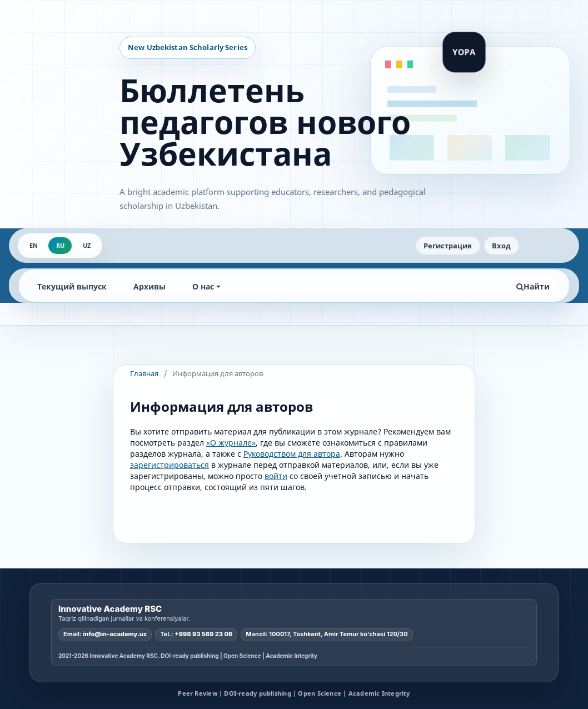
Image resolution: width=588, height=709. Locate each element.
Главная (144, 373)
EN (34, 245)
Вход (501, 246)
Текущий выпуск (72, 286)
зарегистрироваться (170, 465)
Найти (533, 286)
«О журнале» (231, 443)
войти (276, 476)
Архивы (150, 286)
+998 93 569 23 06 (203, 634)
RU (60, 245)
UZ (87, 245)
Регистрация (448, 246)
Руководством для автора (292, 454)
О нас (203, 286)
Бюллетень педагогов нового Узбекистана (265, 122)
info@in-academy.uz (115, 634)
